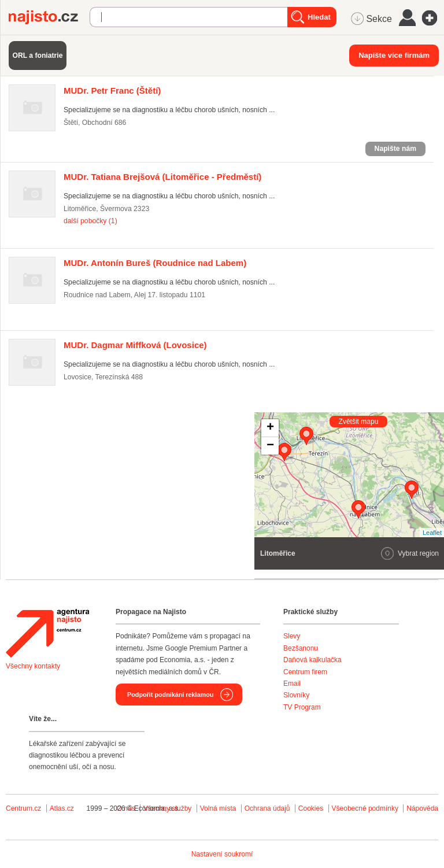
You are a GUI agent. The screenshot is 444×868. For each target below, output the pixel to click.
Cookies (311, 808)
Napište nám (395, 149)
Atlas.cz (62, 808)
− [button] (270, 446)
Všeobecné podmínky (365, 808)
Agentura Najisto (47, 633)
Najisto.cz (49, 17)
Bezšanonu (301, 648)
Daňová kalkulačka (312, 660)
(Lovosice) (135, 345)
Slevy (292, 636)
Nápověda (422, 808)
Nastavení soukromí (222, 854)
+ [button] (270, 428)
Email (292, 684)
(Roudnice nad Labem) (155, 263)
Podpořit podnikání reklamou (170, 695)
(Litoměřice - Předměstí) (162, 177)
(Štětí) (112, 91)
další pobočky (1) (90, 221)
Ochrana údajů (267, 808)
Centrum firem (305, 672)
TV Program (302, 707)
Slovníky (296, 695)
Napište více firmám (394, 55)
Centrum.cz (23, 808)
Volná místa (218, 808)
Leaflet (432, 533)
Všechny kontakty (33, 666)
